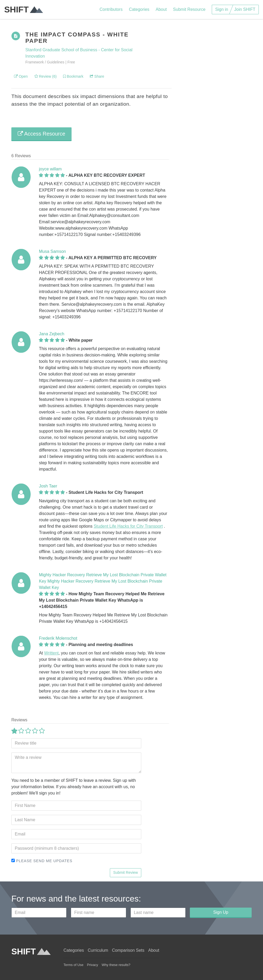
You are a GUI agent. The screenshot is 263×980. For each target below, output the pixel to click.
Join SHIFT (245, 9)
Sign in (222, 9)
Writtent (51, 653)
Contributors (111, 9)
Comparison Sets (128, 950)
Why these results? (116, 965)
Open (21, 76)
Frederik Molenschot (58, 638)
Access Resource (41, 134)
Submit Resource (189, 9)
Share (97, 76)
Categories (139, 9)
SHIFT (24, 10)
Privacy (92, 965)
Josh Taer (48, 486)
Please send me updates (42, 861)
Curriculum (98, 950)
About (161, 9)
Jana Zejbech (51, 334)
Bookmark (73, 76)
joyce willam (50, 169)
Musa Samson (52, 251)
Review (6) (46, 76)
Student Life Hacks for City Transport (128, 526)
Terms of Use (73, 965)
